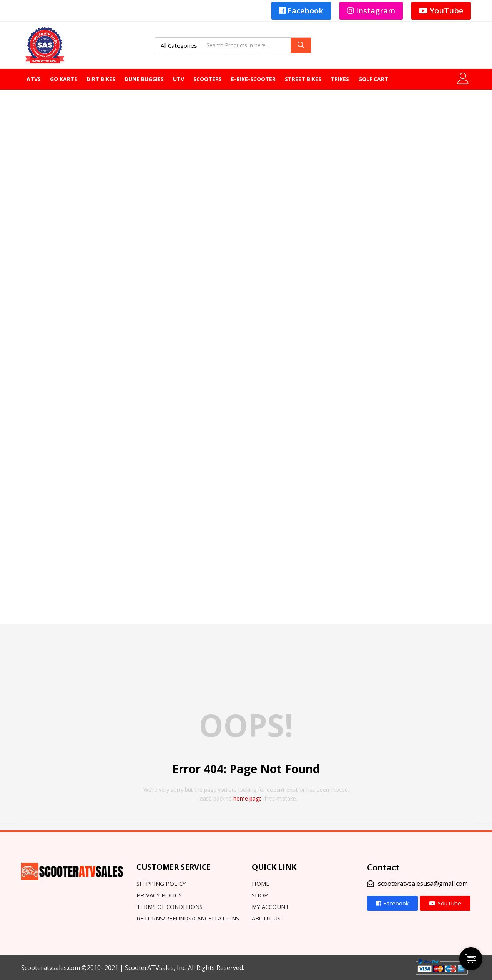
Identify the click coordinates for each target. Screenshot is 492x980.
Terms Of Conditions (170, 907)
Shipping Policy (161, 884)
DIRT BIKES (101, 79)
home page (248, 798)
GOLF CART (373, 79)
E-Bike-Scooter (253, 79)
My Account (270, 907)
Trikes (340, 79)
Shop (260, 895)
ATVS (34, 79)
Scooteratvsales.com (51, 968)
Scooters (208, 79)
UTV (179, 79)
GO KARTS (64, 79)
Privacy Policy (159, 895)
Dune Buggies (144, 79)
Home (261, 884)
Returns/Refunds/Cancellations (188, 918)
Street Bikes (303, 79)
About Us (266, 918)
